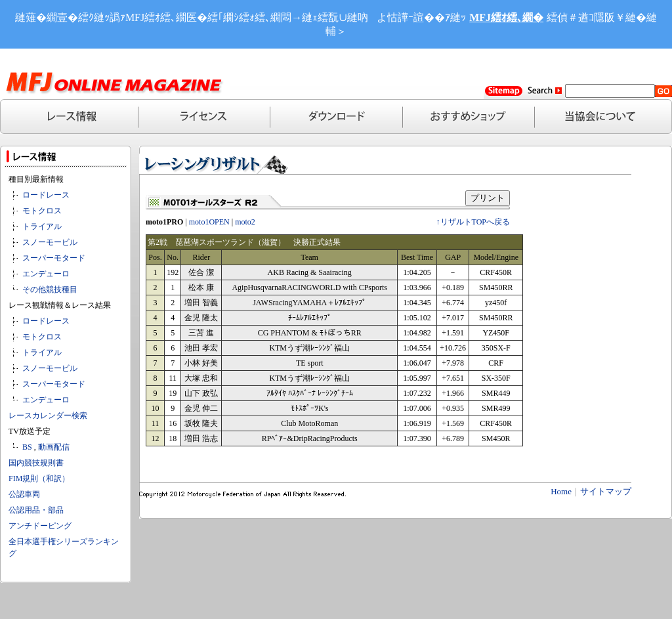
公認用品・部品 (36, 510)
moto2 (245, 222)
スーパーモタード (54, 258)
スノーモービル (50, 242)
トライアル (42, 226)
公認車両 (24, 494)
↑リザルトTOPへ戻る (473, 222)
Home (561, 491)
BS (27, 447)
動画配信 (54, 447)
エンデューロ (46, 274)
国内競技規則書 (36, 463)
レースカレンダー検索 (48, 416)
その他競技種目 (50, 289)
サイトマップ (606, 491)
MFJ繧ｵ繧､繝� (506, 17)
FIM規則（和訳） (39, 479)
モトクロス (42, 211)
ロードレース (46, 195)
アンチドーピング (40, 526)
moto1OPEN (209, 222)
